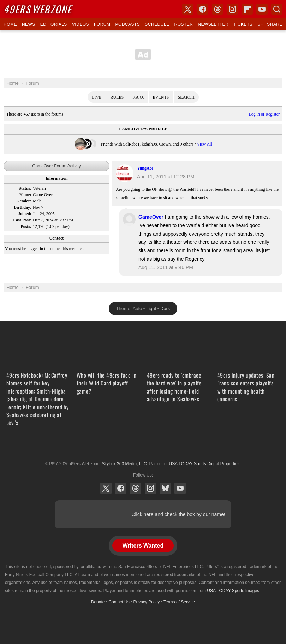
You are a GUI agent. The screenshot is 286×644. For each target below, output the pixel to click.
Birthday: (23, 207)
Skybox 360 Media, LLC (124, 464)
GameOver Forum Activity (56, 166)
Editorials (54, 24)
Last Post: (22, 220)
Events (161, 97)
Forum (102, 24)
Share (275, 24)
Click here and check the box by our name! (178, 514)
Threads (136, 488)
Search (186, 97)
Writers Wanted (143, 546)
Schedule (157, 24)
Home (10, 24)
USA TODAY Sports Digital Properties (143, 447)
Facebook (121, 488)
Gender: (24, 201)
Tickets (243, 24)
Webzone (38, 9)
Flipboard (247, 9)
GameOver (151, 217)
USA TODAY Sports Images (233, 591)
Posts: (26, 226)
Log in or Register (264, 114)
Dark (165, 309)
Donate (98, 602)
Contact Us (119, 602)
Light (151, 309)
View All (205, 144)
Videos (81, 24)
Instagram (150, 488)
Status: (25, 188)
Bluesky (165, 488)
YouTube (180, 488)
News (29, 24)
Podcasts (127, 24)
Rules (117, 97)
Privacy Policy (147, 602)
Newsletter (213, 24)
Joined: (25, 214)
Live (97, 97)
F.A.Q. (138, 97)
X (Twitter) (106, 488)
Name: (25, 195)
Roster (183, 24)
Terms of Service (179, 602)
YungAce (145, 168)
